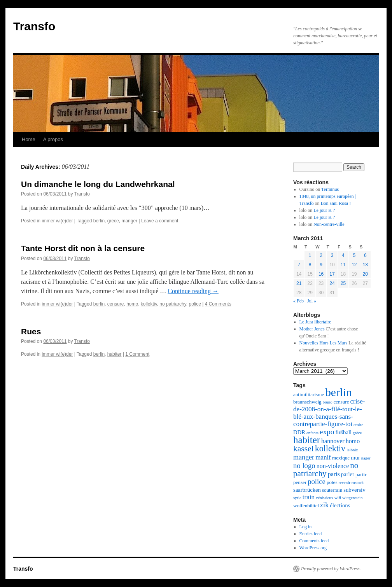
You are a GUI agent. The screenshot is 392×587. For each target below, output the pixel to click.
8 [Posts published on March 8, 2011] (310, 265)
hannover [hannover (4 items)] (333, 441)
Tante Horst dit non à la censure (83, 248)
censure (116, 304)
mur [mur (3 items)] (355, 458)
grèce (113, 221)
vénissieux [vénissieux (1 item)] (325, 498)
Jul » (312, 301)
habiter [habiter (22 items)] (307, 440)
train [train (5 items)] (309, 497)
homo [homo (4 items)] (353, 441)
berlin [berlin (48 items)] (338, 392)
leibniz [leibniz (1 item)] (352, 450)
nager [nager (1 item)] (366, 458)
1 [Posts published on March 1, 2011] (310, 255)
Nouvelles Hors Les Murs (324, 343)
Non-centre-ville (329, 224)
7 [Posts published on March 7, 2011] (299, 265)
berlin (99, 221)
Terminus (330, 189)
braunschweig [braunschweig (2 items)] (307, 402)
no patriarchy (173, 304)
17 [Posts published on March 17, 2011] (332, 274)
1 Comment (137, 354)
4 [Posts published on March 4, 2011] (343, 255)
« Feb (298, 301)
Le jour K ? (324, 210)
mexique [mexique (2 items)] (341, 458)
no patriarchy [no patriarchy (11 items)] (326, 469)
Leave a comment (160, 221)
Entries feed (311, 534)
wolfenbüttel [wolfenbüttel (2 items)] (306, 506)
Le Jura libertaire (315, 322)
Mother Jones (312, 329)
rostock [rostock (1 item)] (358, 483)
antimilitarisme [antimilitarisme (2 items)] (309, 394)
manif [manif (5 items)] (323, 457)
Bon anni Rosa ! (336, 203)
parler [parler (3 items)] (348, 474)
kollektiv (149, 304)
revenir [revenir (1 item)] (345, 483)
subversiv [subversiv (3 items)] (354, 490)
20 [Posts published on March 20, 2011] (365, 274)
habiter (115, 354)
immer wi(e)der (57, 221)
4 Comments (218, 304)
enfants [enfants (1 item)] (312, 433)
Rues (31, 331)
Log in (306, 527)
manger (129, 221)
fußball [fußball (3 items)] (343, 432)
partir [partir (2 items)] (361, 474)
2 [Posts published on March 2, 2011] (321, 255)
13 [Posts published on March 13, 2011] (365, 265)
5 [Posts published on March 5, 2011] (354, 255)
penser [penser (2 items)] (300, 482)
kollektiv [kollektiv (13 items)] (330, 448)
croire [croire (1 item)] (358, 425)
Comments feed (314, 541)
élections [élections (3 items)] (340, 505)
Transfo (34, 26)
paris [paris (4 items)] (334, 474)
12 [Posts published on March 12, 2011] (354, 265)
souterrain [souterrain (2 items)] (332, 490)
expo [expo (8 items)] (327, 432)
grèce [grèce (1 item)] (357, 433)
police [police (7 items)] (317, 481)
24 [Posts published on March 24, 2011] (332, 283)
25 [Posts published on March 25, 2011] (343, 283)
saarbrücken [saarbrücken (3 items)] (307, 490)
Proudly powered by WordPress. (331, 569)
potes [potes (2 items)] (332, 482)
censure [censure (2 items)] (341, 402)
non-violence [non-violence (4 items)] (333, 466)
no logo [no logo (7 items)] (304, 466)
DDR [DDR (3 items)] (299, 432)
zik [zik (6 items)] (324, 505)
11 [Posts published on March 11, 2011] (343, 265)
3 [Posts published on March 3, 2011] (332, 255)
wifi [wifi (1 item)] (338, 498)
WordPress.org (313, 548)
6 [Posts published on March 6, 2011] (365, 255)
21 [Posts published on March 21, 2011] (299, 283)
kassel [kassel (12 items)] (304, 449)
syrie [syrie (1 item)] (297, 498)
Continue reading (193, 291)
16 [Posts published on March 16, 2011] (321, 274)
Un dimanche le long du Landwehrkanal (98, 184)
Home (29, 139)
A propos (53, 139)
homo (132, 304)
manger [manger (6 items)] (304, 457)
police (195, 304)
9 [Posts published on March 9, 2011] (321, 265)
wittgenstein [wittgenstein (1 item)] (352, 498)
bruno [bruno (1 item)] (328, 402)
